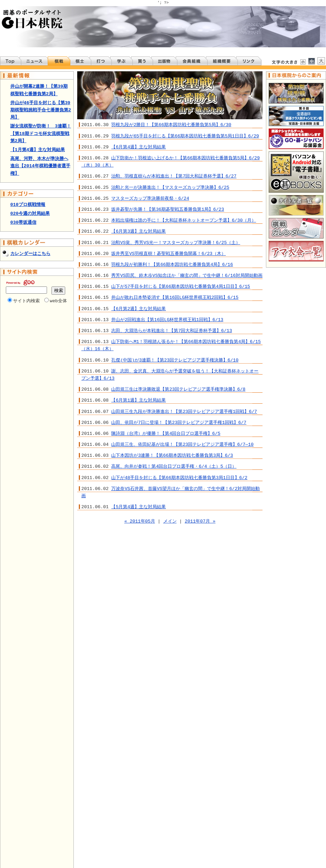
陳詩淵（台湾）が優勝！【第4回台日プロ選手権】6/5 (166, 433)
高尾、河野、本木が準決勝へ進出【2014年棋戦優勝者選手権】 (40, 166)
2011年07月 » (200, 521)
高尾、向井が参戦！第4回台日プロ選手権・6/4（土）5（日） (174, 466)
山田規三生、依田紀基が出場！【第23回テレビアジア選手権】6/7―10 (182, 444)
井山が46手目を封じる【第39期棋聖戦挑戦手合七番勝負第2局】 (41, 110)
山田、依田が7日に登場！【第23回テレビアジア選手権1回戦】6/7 (179, 423)
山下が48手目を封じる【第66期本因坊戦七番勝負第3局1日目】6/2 (179, 478)
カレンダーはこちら (30, 254)
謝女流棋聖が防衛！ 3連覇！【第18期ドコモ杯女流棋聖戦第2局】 (41, 133)
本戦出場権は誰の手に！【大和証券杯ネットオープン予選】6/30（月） (184, 220)
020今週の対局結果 (30, 213)
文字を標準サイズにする (312, 61)
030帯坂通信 (23, 222)
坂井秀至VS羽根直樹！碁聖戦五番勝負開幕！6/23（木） (168, 254)
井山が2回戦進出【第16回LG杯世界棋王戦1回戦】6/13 (167, 320)
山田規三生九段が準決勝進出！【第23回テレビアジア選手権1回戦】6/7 (184, 412)
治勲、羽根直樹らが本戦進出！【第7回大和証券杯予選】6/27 (174, 176)
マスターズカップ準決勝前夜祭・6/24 (150, 198)
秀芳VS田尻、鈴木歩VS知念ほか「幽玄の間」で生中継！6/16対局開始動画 (187, 276)
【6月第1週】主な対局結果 (138, 400)
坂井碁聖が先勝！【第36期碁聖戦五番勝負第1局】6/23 (168, 209)
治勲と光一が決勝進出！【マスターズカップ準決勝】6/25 (170, 187)
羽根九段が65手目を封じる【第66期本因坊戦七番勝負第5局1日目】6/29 (185, 136)
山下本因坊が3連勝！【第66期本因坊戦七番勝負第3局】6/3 (172, 455)
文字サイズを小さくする (303, 62)
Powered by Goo (20, 283)
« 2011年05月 (140, 521)
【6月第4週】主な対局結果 (138, 147)
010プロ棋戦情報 (28, 205)
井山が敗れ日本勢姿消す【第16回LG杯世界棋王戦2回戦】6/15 (175, 297)
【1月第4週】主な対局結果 (38, 150)
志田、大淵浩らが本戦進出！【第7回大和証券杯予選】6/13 (172, 331)
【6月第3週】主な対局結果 (138, 231)
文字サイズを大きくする (321, 61)
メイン (170, 521)
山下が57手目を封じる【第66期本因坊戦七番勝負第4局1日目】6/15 (181, 286)
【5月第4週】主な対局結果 (138, 507)
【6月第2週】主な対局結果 (138, 309)
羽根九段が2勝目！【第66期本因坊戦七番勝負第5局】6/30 (171, 125)
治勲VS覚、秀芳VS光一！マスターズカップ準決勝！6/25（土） (176, 243)
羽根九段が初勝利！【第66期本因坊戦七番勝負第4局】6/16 (172, 265)
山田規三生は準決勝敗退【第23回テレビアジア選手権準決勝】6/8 (178, 389)
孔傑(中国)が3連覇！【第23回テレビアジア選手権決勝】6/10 (175, 360)
